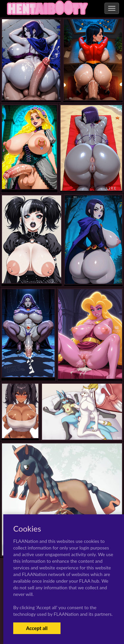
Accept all (37, 628)
